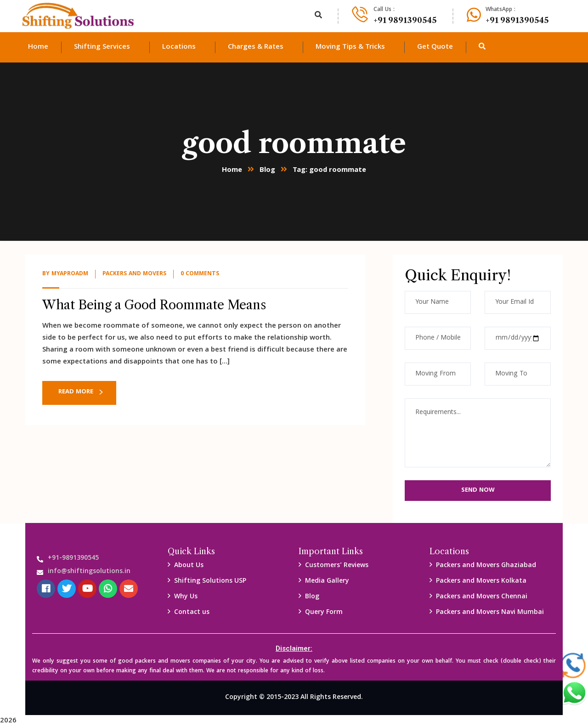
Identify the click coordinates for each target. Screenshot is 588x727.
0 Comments (200, 274)
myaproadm (70, 274)
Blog (267, 170)
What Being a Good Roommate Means (154, 305)
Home (232, 170)
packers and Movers (134, 274)
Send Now (478, 490)
